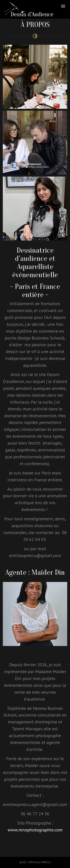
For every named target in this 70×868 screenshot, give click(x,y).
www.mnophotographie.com (35, 830)
